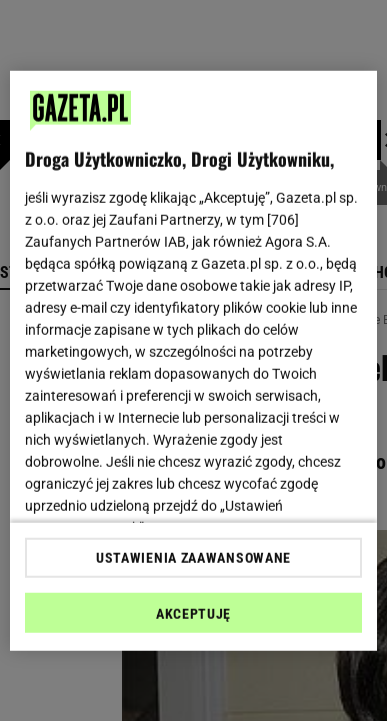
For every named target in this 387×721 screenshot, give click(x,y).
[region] (194, 360)
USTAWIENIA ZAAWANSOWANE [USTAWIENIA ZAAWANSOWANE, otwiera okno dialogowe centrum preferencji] (193, 558)
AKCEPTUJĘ (193, 614)
